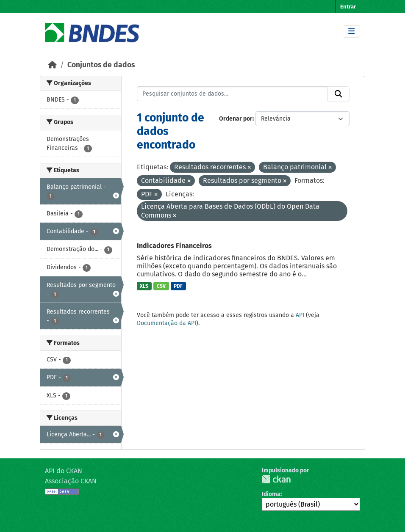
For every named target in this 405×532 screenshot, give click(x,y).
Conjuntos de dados (101, 65)
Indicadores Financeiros (174, 246)
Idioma (271, 494)
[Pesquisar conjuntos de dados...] (233, 94)
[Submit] (338, 94)
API (300, 315)
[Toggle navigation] (351, 32)
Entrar (348, 7)
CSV (161, 286)
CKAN (276, 479)
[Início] (53, 65)
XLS (144, 286)
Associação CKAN (71, 481)
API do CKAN (64, 471)
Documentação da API (166, 323)
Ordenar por (236, 119)
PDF (178, 286)
